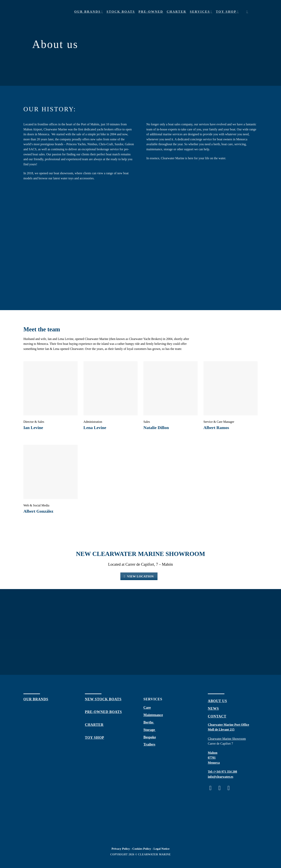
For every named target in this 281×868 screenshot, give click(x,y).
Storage (150, 730)
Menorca (214, 763)
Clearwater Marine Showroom (227, 739)
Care (147, 708)
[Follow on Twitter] (231, 788)
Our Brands (89, 12)
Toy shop (227, 12)
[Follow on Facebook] (212, 788)
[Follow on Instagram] (221, 788)
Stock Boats (121, 12)
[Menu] (255, 12)
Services (201, 12)
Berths (149, 722)
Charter (176, 12)
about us (217, 701)
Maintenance (153, 715)
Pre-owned (151, 12)
